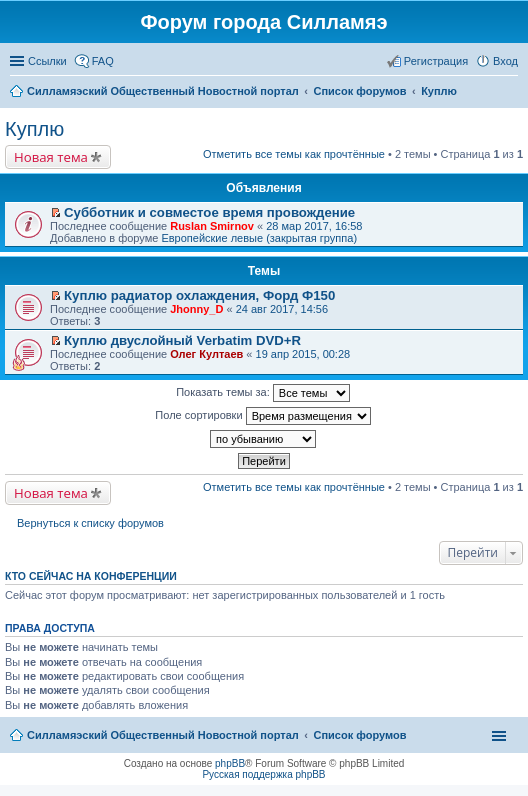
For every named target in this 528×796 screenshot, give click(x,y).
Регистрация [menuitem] (436, 61)
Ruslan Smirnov (212, 226)
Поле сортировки (262, 416)
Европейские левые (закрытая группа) (259, 238)
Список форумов (359, 735)
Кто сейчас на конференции (91, 576)
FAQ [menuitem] (103, 61)
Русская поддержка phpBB (263, 774)
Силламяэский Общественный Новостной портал (163, 735)
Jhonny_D (196, 309)
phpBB (230, 763)
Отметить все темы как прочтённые (294, 154)
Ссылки (47, 61)
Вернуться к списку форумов (90, 523)
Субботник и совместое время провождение (209, 212)
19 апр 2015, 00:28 (303, 354)
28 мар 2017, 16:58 (314, 226)
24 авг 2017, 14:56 (282, 309)
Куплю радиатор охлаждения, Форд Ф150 (199, 295)
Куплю (34, 129)
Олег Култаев (206, 354)
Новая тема (51, 157)
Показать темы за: (263, 393)
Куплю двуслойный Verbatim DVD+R (182, 340)
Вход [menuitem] (505, 61)
